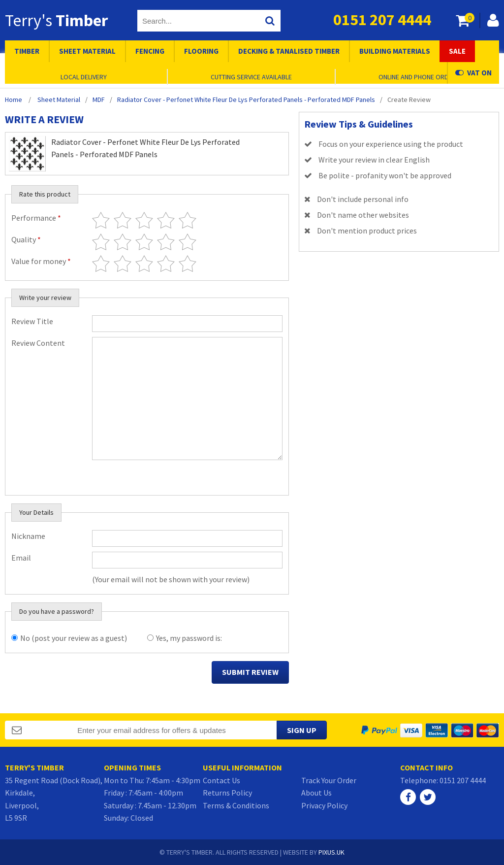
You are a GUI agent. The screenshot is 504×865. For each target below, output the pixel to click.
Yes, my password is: (189, 638)
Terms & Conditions (236, 805)
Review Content (38, 343)
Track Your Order (329, 780)
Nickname (28, 536)
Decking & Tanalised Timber (289, 51)
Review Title (32, 321)
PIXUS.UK (331, 852)
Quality (26, 239)
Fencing (150, 51)
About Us (316, 793)
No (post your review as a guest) (74, 638)
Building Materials (395, 51)
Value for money (41, 261)
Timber (27, 51)
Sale (457, 51)
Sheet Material (87, 51)
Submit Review (250, 672)
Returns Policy (227, 793)
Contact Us (221, 780)
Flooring (201, 51)
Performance (36, 218)
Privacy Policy (324, 805)
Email (21, 558)
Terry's (56, 20)
